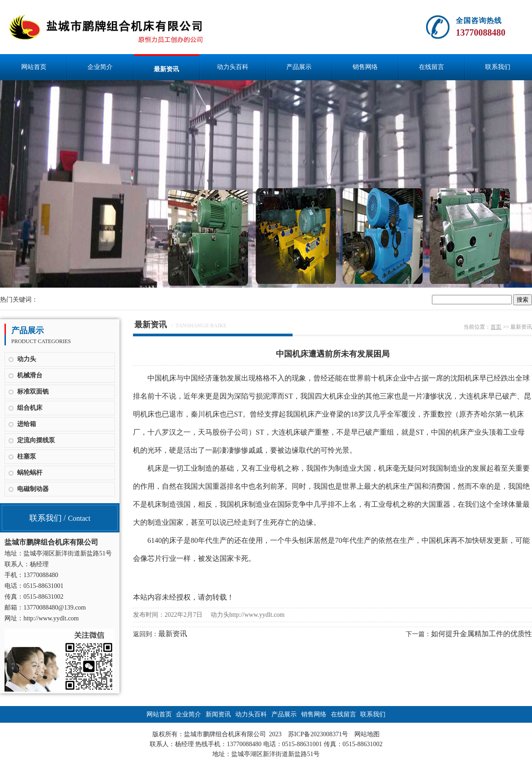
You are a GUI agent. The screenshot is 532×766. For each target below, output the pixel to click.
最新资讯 (166, 69)
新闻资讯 (218, 714)
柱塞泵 (27, 456)
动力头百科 (233, 67)
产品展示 (299, 67)
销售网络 (365, 67)
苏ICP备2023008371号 (318, 734)
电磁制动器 (33, 489)
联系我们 (498, 67)
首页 (496, 327)
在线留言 (431, 67)
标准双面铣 (33, 392)
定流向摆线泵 (36, 440)
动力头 (27, 359)
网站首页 (34, 67)
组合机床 (30, 408)
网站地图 (367, 734)
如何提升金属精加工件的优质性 (482, 634)
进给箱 (27, 424)
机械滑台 (30, 375)
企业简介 (100, 67)
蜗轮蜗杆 (30, 473)
